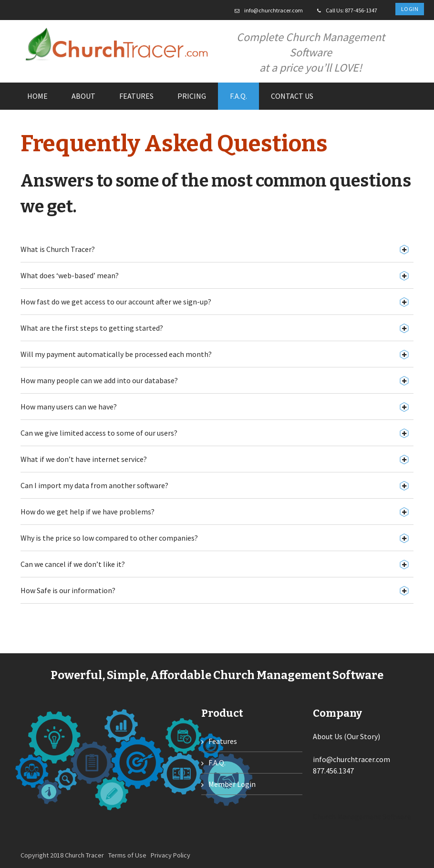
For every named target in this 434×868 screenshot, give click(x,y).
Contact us (292, 96)
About (83, 96)
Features (136, 96)
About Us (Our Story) (346, 736)
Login (410, 9)
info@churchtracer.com (274, 10)
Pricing (192, 96)
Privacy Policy (170, 855)
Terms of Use (127, 855)
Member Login (232, 784)
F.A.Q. (238, 96)
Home (37, 96)
